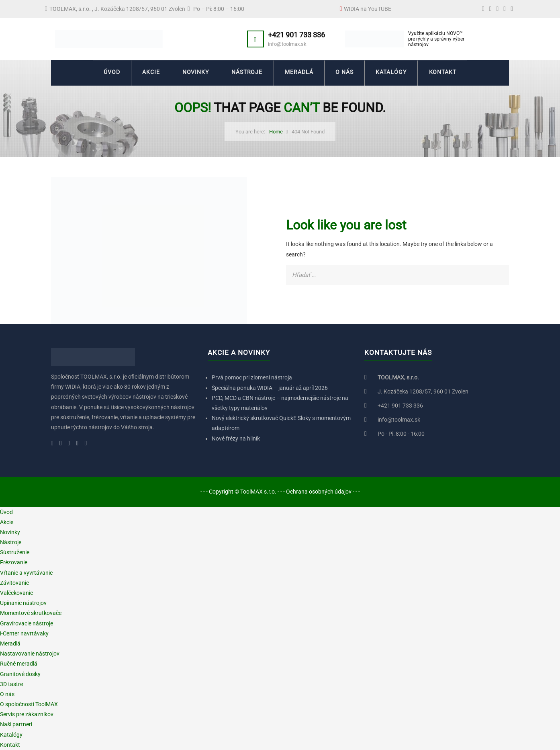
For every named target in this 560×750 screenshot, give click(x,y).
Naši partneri (16, 724)
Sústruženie (15, 552)
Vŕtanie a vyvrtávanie (26, 573)
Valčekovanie (16, 593)
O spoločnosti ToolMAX (29, 704)
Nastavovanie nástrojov (30, 654)
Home (276, 132)
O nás (346, 73)
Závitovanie (14, 583)
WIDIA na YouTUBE (368, 9)
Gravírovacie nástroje (27, 623)
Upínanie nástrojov (23, 603)
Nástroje (247, 73)
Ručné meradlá (19, 664)
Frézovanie (14, 562)
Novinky (195, 73)
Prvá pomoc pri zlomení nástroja (252, 377)
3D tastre (11, 684)
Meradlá (299, 73)
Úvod (109, 73)
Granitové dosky (20, 674)
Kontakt (445, 73)
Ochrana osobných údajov (319, 492)
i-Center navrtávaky (24, 633)
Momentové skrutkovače (31, 613)
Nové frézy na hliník (236, 439)
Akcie (149, 73)
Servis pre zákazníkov (27, 714)
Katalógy (393, 73)
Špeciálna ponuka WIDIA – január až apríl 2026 (270, 388)
